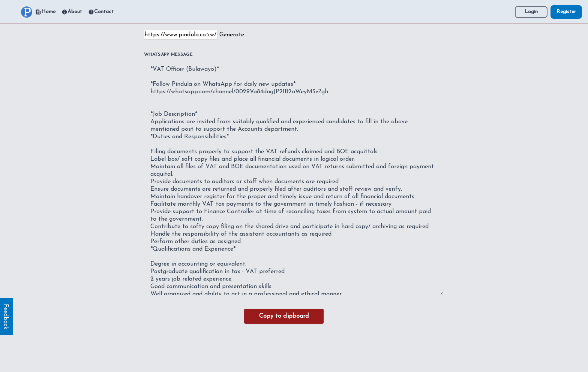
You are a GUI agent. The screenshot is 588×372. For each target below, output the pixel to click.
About (72, 12)
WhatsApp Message (168, 55)
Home (45, 12)
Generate (232, 35)
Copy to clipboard (284, 316)
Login (531, 12)
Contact (101, 12)
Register (566, 12)
